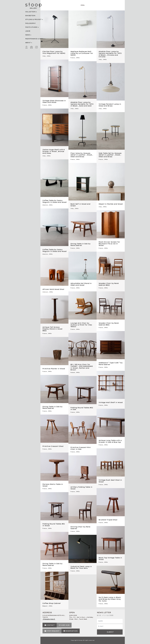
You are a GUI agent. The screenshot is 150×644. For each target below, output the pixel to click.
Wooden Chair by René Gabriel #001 (109, 324)
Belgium (45, 606)
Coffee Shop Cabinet (52, 603)
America (45, 205)
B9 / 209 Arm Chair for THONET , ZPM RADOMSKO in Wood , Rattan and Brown (82, 367)
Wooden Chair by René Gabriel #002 (109, 284)
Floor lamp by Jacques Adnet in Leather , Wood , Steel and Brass (82, 155)
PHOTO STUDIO (31, 27)
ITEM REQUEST (53, 631)
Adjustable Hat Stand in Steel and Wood (81, 284)
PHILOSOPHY (31, 23)
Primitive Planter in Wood (54, 369)
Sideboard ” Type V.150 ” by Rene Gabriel (111, 364)
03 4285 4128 (64, 625)
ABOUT (28, 43)
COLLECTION (30, 12)
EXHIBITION (30, 16)
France (73, 58)
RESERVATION (72, 631)
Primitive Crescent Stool (53, 446)
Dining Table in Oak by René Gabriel (80, 245)
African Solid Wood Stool (53, 289)
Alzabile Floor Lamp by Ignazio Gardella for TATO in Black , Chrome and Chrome (110, 54)
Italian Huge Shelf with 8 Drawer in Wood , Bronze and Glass (54, 151)
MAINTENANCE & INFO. (35, 39)
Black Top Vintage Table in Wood (110, 559)
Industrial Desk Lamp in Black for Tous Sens (81, 567)
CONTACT (51, 625)
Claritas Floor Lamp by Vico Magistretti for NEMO (54, 52)
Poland (73, 372)
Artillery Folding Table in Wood (81, 488)
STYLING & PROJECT (33, 19)
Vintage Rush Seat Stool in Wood (110, 481)
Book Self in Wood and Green (80, 205)
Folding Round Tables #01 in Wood (54, 525)
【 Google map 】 (49, 619)
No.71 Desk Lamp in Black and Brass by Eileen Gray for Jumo (110, 599)
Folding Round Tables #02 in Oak (82, 409)
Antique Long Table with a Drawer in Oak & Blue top (110, 441)
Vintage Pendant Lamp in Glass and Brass (110, 105)
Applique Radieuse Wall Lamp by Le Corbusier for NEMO (82, 53)
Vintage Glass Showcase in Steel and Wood (54, 102)
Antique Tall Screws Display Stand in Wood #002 (52, 329)
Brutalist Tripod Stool (108, 520)
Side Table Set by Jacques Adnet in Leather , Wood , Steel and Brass (110, 155)
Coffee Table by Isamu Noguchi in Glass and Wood (54, 201)
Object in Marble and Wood (111, 204)
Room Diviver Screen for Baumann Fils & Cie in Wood (109, 244)
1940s (49, 56)
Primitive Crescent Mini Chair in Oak (81, 448)
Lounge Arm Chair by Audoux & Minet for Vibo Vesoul (81, 325)
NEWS (28, 35)
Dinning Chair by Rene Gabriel (80, 528)
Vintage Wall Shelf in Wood (111, 402)
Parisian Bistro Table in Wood (53, 485)
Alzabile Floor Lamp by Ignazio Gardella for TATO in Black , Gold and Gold (82, 104)
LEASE (28, 31)
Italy (44, 56)
